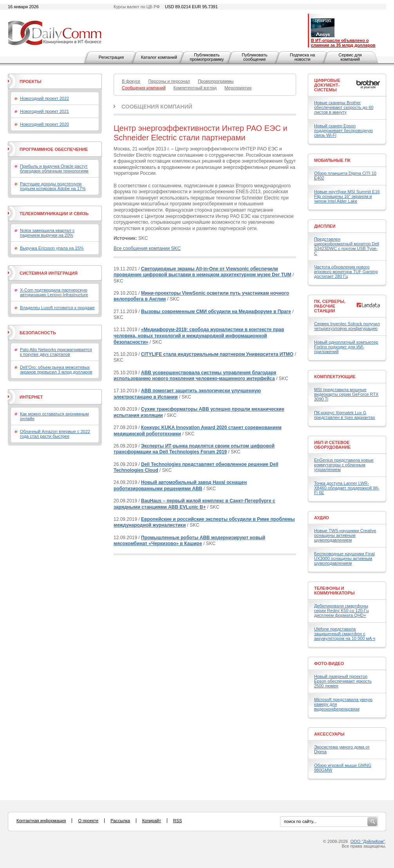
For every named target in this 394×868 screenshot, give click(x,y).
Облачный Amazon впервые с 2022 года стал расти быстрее (55, 434)
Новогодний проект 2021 (44, 111)
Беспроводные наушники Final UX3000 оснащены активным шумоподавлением (344, 558)
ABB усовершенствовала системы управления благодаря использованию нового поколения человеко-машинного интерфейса (195, 376)
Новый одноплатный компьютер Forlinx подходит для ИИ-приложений (346, 347)
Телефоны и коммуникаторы (334, 591)
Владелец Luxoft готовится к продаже (57, 308)
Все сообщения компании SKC (147, 248)
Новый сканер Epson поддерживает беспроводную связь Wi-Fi (343, 130)
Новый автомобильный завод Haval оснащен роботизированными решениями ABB (180, 486)
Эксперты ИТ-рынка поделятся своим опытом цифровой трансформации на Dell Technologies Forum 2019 (194, 449)
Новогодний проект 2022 (44, 98)
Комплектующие (335, 377)
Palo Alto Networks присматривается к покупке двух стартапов (56, 352)
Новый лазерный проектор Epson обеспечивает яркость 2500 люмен (343, 681)
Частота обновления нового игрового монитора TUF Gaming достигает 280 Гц (346, 272)
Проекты (30, 82)
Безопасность (38, 333)
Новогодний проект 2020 (44, 124)
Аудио (322, 518)
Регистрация (111, 57)
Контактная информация (41, 821)
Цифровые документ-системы (327, 85)
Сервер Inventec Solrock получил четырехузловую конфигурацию (347, 326)
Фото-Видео (329, 663)
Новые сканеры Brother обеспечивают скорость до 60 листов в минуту (344, 107)
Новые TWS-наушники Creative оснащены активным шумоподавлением (345, 535)
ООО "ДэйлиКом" (368, 841)
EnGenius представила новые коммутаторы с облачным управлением (344, 465)
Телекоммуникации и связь (54, 214)
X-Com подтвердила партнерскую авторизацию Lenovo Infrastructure (54, 292)
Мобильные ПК (332, 160)
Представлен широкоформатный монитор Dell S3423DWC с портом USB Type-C (347, 246)
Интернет (31, 397)
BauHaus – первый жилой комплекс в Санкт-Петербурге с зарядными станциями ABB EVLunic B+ (194, 504)
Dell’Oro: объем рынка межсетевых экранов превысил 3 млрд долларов (56, 370)
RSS (178, 821)
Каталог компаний (159, 57)
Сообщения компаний (157, 107)
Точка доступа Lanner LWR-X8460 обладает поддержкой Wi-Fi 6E (347, 488)
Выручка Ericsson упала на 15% (52, 248)
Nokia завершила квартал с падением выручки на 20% (47, 233)
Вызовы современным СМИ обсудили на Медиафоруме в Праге (216, 312)
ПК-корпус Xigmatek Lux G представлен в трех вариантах (344, 415)
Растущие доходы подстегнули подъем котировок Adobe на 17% (53, 186)
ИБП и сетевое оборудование (332, 445)
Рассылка (120, 821)
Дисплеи (325, 226)
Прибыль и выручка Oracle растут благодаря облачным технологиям (54, 169)
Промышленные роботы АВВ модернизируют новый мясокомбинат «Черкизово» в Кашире (189, 541)
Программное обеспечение (54, 149)
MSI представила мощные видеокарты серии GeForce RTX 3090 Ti (346, 394)
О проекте (88, 821)
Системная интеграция (49, 273)
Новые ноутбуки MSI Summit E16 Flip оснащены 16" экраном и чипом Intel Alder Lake (347, 196)
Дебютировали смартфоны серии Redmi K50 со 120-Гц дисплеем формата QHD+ (342, 611)
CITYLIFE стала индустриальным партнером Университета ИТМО (217, 354)
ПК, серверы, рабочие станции (330, 306)
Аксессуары (329, 734)
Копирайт (152, 821)
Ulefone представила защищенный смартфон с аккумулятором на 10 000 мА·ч (345, 634)
